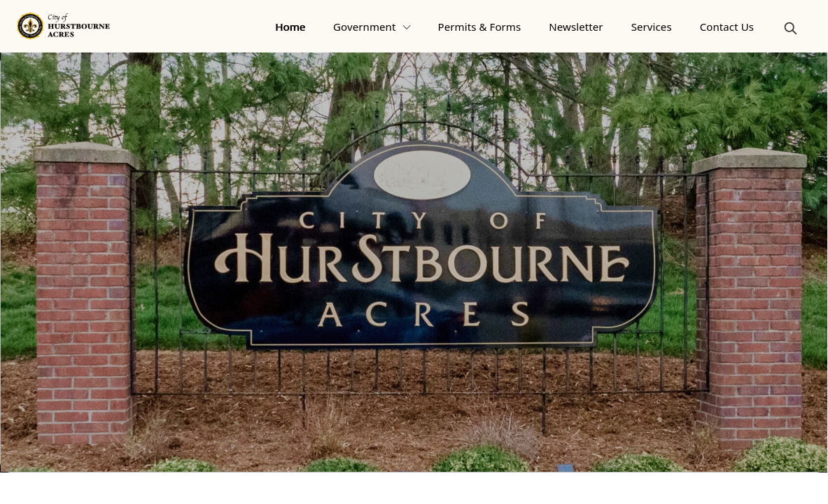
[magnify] (791, 28)
